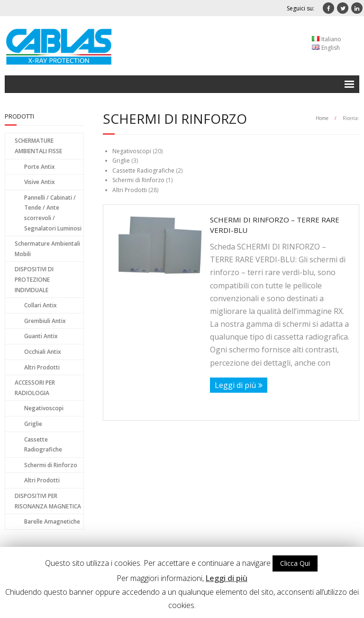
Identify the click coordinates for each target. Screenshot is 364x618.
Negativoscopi (132, 151)
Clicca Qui (295, 563)
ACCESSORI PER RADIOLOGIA (35, 388)
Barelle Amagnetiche (52, 521)
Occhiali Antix (43, 352)
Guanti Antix (41, 336)
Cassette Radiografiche (143, 171)
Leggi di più (235, 385)
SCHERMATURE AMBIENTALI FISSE (38, 146)
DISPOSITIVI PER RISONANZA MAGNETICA (48, 501)
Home (322, 118)
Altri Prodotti (130, 190)
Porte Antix (40, 167)
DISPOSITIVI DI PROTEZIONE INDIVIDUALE (34, 279)
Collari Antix (41, 305)
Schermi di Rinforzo (138, 180)
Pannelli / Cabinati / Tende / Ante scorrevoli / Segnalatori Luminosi (53, 213)
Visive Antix (40, 182)
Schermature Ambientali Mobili (47, 249)
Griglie (121, 161)
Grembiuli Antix (45, 321)
